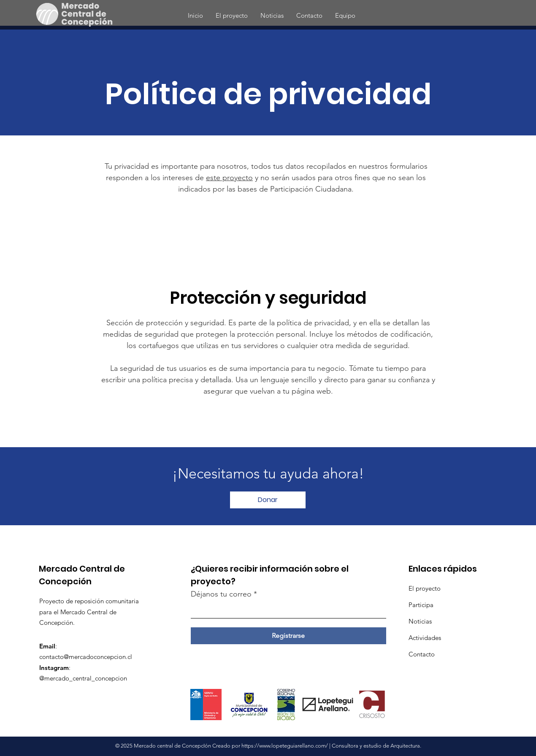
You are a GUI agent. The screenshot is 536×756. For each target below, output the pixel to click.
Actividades (425, 638)
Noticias (420, 621)
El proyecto (425, 588)
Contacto (422, 654)
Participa (421, 605)
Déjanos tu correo (221, 594)
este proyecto (229, 178)
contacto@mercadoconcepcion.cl (86, 657)
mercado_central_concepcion (86, 678)
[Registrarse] (288, 636)
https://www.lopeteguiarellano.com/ (285, 746)
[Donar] (268, 500)
